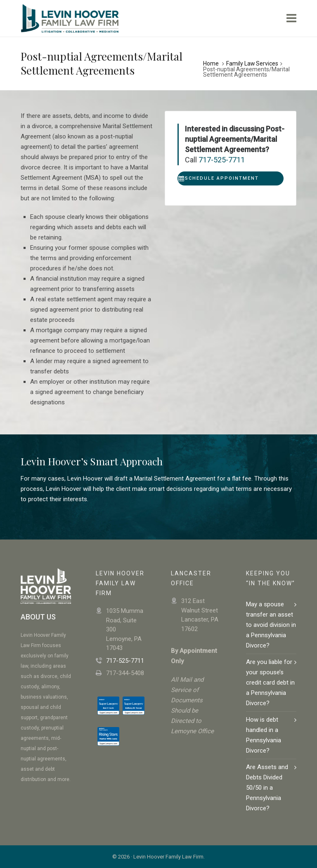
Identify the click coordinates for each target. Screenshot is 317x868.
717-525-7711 (222, 160)
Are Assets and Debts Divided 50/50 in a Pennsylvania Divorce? (267, 788)
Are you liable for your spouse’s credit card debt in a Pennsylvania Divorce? (270, 683)
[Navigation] (291, 19)
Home (211, 63)
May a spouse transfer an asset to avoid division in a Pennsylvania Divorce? (271, 625)
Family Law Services (252, 63)
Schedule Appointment (219, 178)
